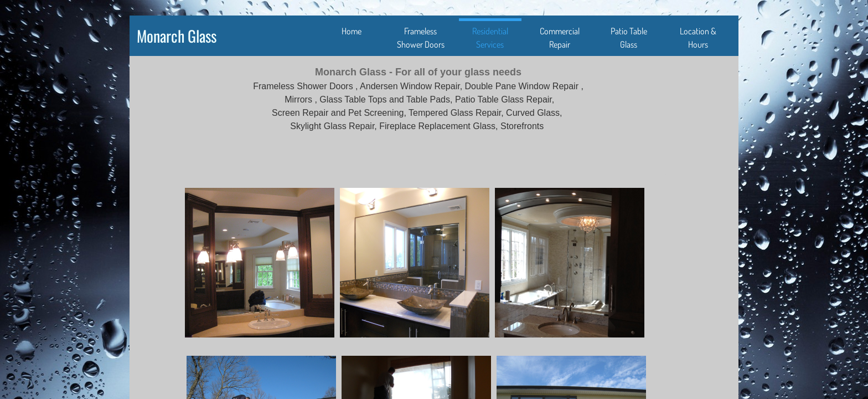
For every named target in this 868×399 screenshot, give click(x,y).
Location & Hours (698, 38)
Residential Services (490, 38)
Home (352, 31)
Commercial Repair (560, 38)
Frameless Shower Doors (421, 38)
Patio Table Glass (629, 38)
